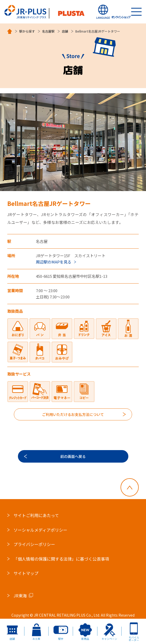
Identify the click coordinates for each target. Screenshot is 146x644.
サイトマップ (26, 573)
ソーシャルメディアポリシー (40, 530)
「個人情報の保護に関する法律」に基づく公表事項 (61, 559)
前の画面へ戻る (73, 456)
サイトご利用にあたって (36, 515)
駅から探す (27, 31)
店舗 (65, 31)
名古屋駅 (48, 31)
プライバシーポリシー (34, 544)
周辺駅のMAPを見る (54, 262)
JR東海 (20, 596)
